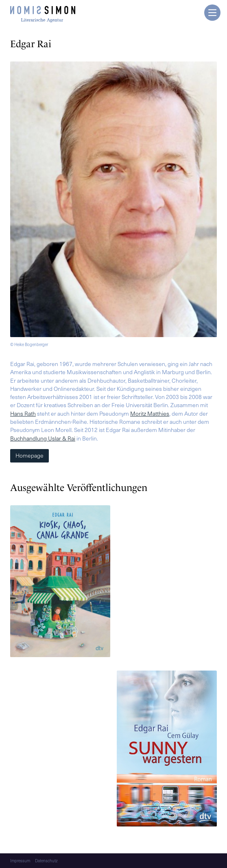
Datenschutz (46, 861)
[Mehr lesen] (60, 582)
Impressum (20, 861)
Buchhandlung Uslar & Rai (43, 438)
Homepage (29, 455)
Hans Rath (23, 413)
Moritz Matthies (150, 413)
